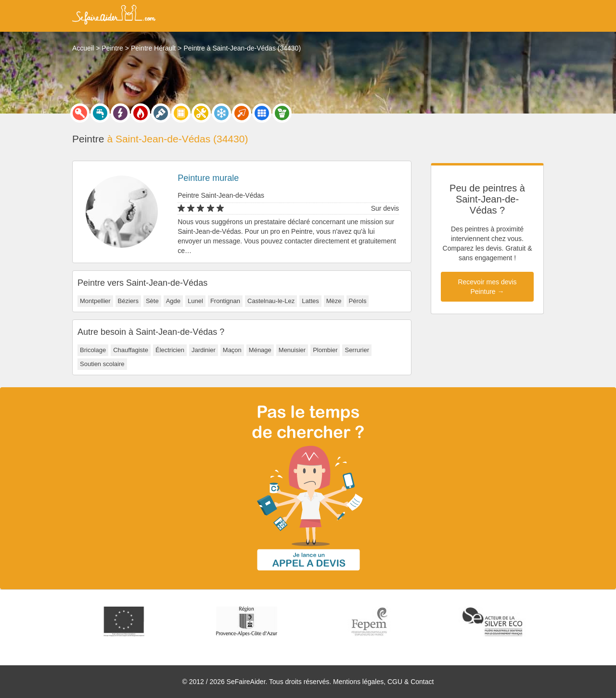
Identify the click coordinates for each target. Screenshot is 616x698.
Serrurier (357, 350)
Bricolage (93, 350)
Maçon (232, 350)
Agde (173, 301)
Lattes (310, 301)
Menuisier (292, 350)
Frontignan (225, 301)
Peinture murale (208, 178)
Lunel (195, 301)
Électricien (170, 350)
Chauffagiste (131, 350)
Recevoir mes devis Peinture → (487, 287)
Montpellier (95, 301)
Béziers (128, 301)
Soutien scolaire (102, 364)
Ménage (260, 350)
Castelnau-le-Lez (271, 301)
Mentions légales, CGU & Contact (383, 682)
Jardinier (204, 350)
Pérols (358, 301)
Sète (152, 301)
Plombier (325, 350)
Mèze (334, 301)
